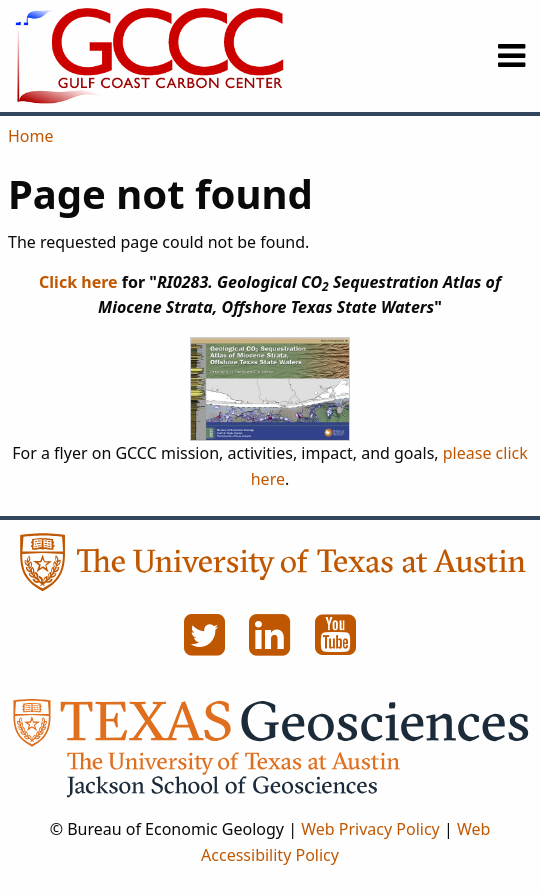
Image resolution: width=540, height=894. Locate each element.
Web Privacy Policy (370, 829)
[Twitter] (206, 646)
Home (31, 136)
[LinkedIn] (272, 646)
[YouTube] (336, 646)
